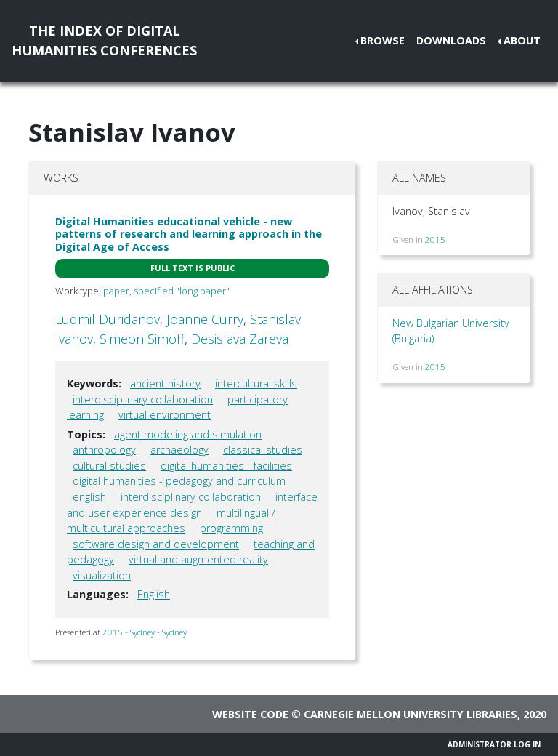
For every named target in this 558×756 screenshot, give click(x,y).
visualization (102, 575)
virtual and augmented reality (198, 559)
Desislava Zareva (240, 339)
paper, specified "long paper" (166, 291)
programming (231, 528)
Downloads (451, 40)
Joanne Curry (205, 319)
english (89, 497)
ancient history (165, 383)
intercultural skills (256, 383)
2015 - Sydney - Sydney (145, 632)
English (154, 594)
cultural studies (109, 466)
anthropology (104, 450)
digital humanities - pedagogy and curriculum (179, 481)
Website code (250, 714)
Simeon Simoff (142, 339)
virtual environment (165, 415)
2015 (435, 240)
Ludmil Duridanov (108, 319)
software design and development (156, 544)
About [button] (522, 40)
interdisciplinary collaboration (143, 399)
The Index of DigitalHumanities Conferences (104, 40)
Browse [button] (383, 40)
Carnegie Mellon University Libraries (411, 714)
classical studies (263, 450)
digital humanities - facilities (226, 466)
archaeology (179, 450)
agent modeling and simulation (188, 434)
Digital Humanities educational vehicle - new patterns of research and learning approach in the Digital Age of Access (189, 234)
